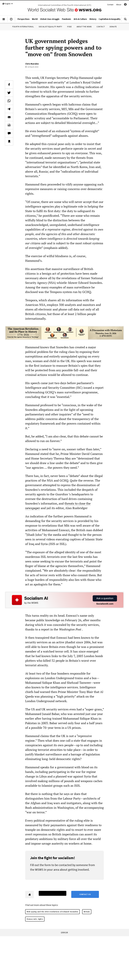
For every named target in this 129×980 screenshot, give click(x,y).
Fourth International (23, 27)
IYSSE (69, 27)
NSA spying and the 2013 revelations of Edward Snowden (52, 912)
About (119, 5)
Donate (113, 27)
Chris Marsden (32, 64)
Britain (87, 912)
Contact (110, 5)
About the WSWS (84, 27)
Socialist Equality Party (50, 27)
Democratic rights (35, 919)
